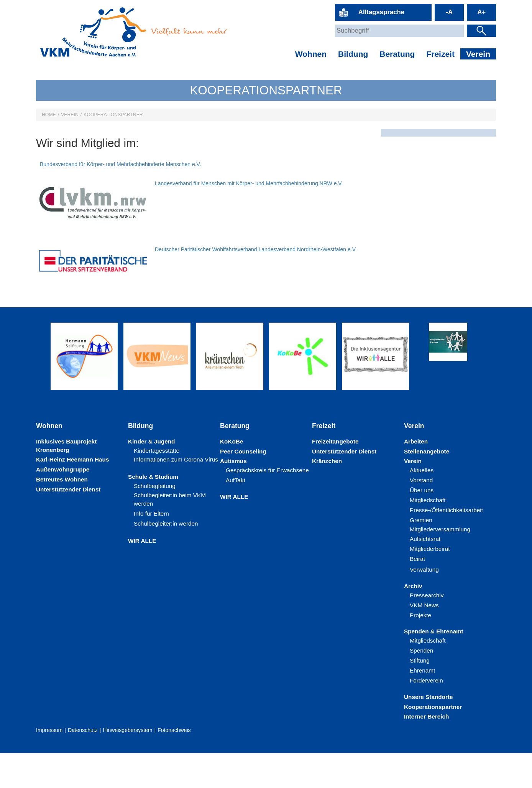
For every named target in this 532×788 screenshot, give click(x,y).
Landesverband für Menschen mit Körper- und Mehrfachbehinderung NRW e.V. (249, 218)
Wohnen (311, 54)
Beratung (397, 54)
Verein (478, 54)
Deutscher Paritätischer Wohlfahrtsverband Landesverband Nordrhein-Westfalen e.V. (256, 284)
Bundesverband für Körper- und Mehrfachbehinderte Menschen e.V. (236, 164)
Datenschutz (83, 765)
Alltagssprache (381, 12)
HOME (49, 115)
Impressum (49, 765)
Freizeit (440, 54)
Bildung (353, 54)
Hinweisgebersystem (127, 765)
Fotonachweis (174, 765)
